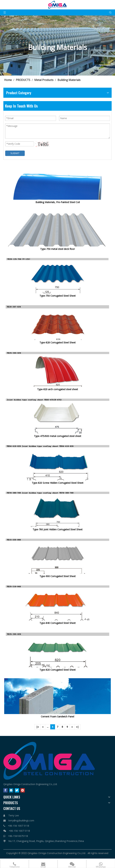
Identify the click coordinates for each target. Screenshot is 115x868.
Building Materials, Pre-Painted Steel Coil (58, 202)
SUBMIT (15, 153)
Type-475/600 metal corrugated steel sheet (58, 436)
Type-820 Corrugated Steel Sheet (58, 670)
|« (37, 727)
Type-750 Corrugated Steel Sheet (58, 296)
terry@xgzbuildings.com (21, 820)
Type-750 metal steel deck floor (57, 249)
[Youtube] (23, 790)
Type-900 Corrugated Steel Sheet (58, 576)
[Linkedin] (11, 790)
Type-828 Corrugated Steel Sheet (58, 342)
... (48, 727)
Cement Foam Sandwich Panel (57, 716)
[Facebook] (5, 790)
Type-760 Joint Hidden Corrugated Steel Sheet (58, 529)
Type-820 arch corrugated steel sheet (58, 389)
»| (77, 727)
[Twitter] (17, 790)
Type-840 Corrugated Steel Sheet (58, 623)
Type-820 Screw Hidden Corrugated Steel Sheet (58, 483)
